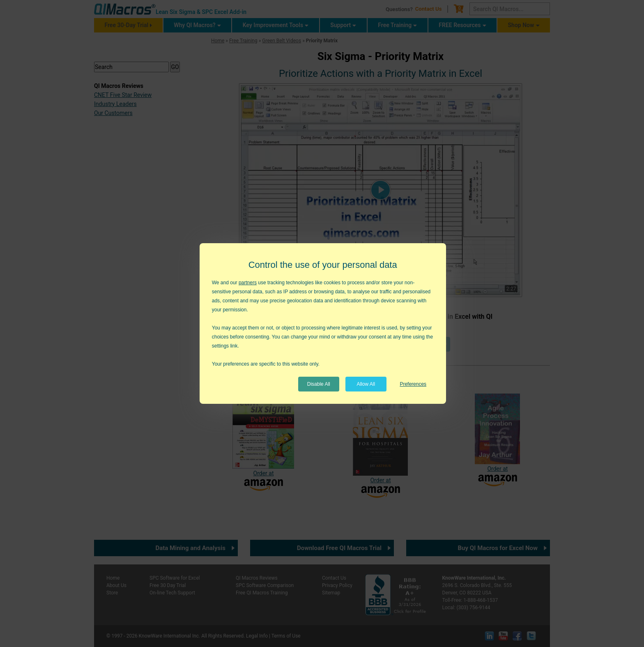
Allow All (366, 384)
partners (248, 283)
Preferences (413, 384)
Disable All (319, 384)
